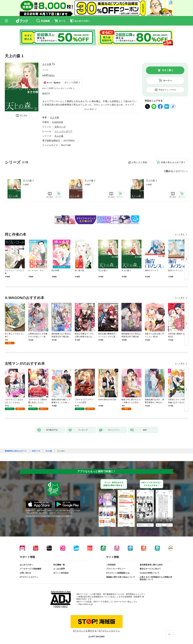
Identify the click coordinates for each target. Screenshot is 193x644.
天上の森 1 (28, 181)
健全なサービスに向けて (150, 569)
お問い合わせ (25, 573)
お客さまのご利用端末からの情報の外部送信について (156, 578)
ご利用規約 (111, 565)
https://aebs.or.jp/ (86, 604)
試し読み (24, 116)
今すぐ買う (168, 70)
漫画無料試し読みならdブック (16, 451)
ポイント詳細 (71, 82)
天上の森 (59, 136)
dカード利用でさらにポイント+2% (57, 88)
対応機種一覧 (59, 565)
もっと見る (180, 235)
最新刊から (182, 171)
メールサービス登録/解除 (30, 569)
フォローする (53, 64)
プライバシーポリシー (116, 569)
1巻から (169, 171)
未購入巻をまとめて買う (173, 162)
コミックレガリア (63, 131)
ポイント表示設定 (61, 573)
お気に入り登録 (139, 162)
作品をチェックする (167, 90)
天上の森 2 (90, 181)
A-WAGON (58, 122)
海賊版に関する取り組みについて (121, 577)
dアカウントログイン (29, 577)
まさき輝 (47, 64)
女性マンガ (60, 127)
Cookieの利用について (150, 573)
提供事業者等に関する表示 (151, 565)
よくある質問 (59, 569)
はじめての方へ (26, 565)
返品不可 (46, 93)
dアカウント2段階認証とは (118, 573)
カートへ (168, 81)
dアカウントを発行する (85, 631)
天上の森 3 (151, 181)
